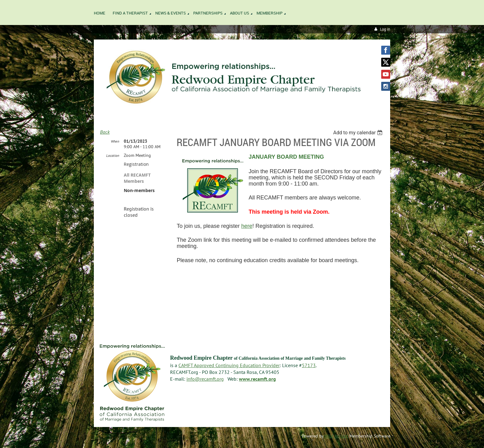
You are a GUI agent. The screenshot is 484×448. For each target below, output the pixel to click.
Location (113, 155)
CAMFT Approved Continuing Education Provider (229, 365)
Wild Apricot (336, 436)
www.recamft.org (257, 379)
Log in (385, 29)
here (247, 226)
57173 (309, 365)
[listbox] (359, 133)
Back (105, 132)
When (115, 141)
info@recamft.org (205, 379)
